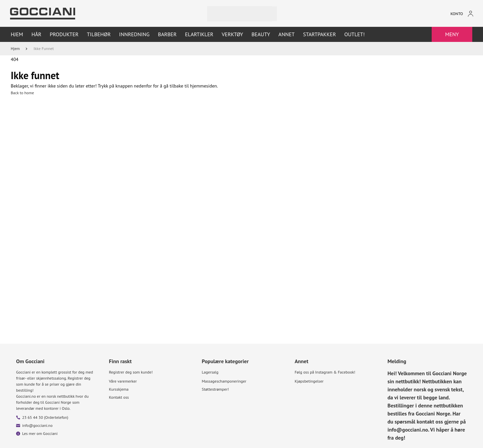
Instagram (324, 372)
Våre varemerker (123, 381)
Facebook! (346, 372)
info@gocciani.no (37, 425)
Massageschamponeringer (224, 381)
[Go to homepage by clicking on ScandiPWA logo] (43, 14)
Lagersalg (210, 372)
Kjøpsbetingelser (309, 381)
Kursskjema (119, 389)
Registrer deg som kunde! (131, 372)
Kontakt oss (119, 397)
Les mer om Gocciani (40, 433)
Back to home (22, 93)
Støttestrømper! (216, 389)
